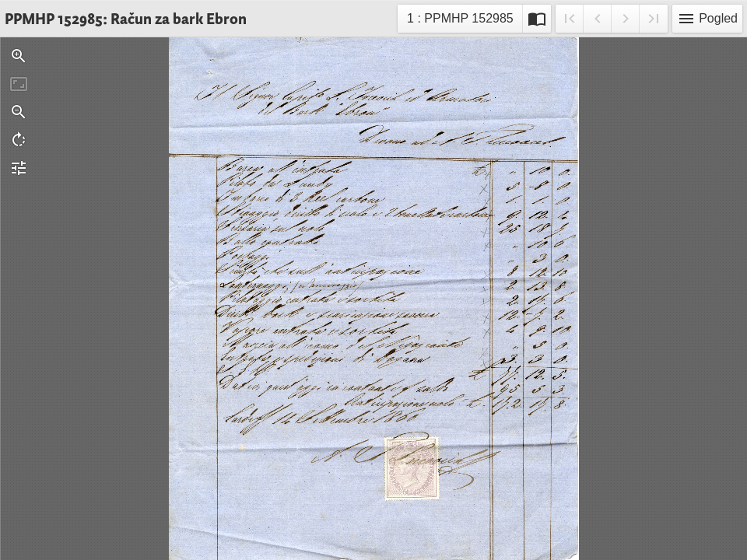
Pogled (707, 19)
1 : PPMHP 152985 (460, 21)
